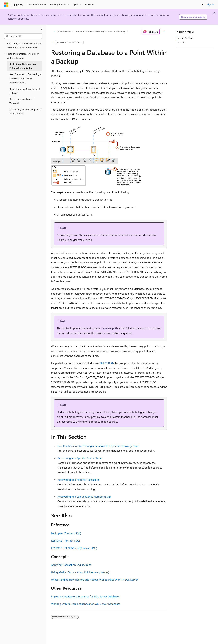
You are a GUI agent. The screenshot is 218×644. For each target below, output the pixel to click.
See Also (182, 42)
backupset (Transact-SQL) (66, 533)
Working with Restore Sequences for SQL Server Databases (86, 604)
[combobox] (23, 36)
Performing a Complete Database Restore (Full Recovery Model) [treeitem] (24, 45)
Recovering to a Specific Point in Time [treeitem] (25, 91)
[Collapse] (41, 29)
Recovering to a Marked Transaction (79, 480)
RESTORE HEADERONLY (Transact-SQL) (74, 548)
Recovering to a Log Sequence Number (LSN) (84, 496)
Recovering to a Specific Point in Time (80, 458)
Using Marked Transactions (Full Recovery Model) (80, 572)
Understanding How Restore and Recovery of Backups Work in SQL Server (95, 580)
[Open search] (202, 5)
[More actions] (164, 32)
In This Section (185, 38)
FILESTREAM (107, 363)
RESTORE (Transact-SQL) (66, 541)
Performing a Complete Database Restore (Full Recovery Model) (93, 31)
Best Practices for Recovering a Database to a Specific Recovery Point (98, 446)
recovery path (109, 328)
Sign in (210, 4)
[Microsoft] (6, 5)
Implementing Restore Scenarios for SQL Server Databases (85, 596)
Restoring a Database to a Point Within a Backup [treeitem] (23, 66)
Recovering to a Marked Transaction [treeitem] (22, 101)
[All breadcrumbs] (54, 32)
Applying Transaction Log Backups (71, 565)
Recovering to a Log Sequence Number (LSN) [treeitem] (25, 111)
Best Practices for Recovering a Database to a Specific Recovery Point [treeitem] (25, 78)
